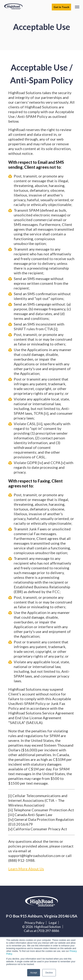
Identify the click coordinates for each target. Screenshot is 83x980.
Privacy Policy (34, 923)
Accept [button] (34, 973)
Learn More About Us (26, 869)
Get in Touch (61, 7)
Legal (53, 923)
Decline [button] (49, 973)
